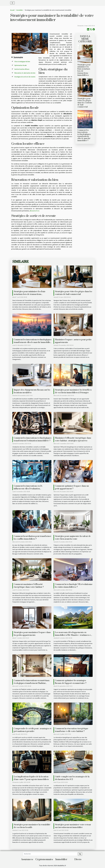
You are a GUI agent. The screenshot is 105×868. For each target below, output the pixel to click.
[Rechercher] (50, 854)
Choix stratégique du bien (22, 62)
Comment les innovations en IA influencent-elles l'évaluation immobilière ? (28, 489)
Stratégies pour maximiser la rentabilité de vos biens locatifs (32, 826)
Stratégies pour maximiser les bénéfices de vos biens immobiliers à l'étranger (73, 391)
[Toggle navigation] (12, 3)
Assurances (27, 859)
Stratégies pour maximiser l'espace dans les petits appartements (32, 634)
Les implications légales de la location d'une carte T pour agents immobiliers (31, 778)
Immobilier (20, 10)
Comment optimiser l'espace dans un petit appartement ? (72, 487)
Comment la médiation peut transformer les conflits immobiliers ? (33, 538)
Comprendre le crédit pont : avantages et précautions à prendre (33, 730)
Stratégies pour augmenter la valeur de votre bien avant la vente (73, 538)
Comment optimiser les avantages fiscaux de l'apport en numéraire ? (71, 682)
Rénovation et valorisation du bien (25, 73)
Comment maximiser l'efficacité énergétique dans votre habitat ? (29, 586)
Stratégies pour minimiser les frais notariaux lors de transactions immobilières (84, 70)
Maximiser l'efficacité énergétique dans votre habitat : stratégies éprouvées (73, 439)
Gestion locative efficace (22, 69)
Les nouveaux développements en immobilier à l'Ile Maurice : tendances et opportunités (73, 635)
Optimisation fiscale (20, 65)
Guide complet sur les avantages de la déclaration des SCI (72, 778)
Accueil (12, 10)
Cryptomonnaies (44, 859)
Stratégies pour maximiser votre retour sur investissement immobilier (73, 826)
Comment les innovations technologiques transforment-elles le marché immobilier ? (84, 135)
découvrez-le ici (34, 211)
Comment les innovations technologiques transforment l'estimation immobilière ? (33, 439)
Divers (78, 859)
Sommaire (18, 58)
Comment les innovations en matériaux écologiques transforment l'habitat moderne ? (32, 683)
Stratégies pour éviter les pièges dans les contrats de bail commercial (85, 103)
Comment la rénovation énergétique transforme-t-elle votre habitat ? (72, 730)
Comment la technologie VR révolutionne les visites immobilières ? (74, 586)
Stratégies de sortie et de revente (25, 77)
